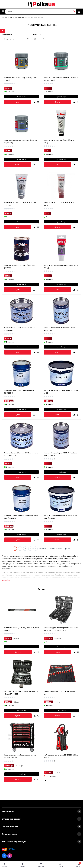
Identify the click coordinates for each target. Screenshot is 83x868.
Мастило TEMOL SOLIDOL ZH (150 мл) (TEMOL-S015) (60, 204)
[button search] (74, 12)
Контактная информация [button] (41, 842)
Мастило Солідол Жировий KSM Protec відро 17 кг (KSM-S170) (21, 517)
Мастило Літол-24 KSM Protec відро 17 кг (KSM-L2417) (19, 392)
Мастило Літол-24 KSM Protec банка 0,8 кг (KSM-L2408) (59, 329)
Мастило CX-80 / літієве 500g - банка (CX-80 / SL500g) (20, 79)
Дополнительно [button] (41, 834)
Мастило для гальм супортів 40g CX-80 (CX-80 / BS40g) (61, 267)
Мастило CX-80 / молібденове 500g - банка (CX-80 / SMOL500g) (61, 79)
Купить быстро (22, 97)
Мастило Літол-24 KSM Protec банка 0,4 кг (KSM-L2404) (20, 329)
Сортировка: (7, 35)
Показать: (37, 35)
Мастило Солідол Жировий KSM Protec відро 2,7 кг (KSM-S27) (61, 517)
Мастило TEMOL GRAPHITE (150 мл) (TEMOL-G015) (59, 141)
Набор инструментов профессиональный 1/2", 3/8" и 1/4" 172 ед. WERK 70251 (61, 629)
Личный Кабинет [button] (41, 826)
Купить (18, 102)
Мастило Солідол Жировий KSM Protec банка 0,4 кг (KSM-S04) (21, 454)
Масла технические (17, 18)
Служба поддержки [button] (41, 819)
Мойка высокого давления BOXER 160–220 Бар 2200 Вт (61, 756)
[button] (79, 811)
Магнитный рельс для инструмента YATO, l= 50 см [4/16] (21, 629)
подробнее (7, 580)
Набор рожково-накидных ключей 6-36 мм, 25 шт (61, 693)
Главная (5, 18)
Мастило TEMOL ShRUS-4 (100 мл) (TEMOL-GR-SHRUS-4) (21, 204)
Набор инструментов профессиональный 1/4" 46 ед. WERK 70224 (21, 693)
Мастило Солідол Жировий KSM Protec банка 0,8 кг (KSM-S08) (61, 454)
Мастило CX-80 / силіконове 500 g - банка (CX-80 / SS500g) (21, 141)
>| (36, 549)
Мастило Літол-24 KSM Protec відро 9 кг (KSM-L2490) (61, 392)
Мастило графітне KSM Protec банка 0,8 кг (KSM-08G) (20, 267)
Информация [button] (41, 811)
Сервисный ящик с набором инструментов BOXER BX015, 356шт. (20, 756)
